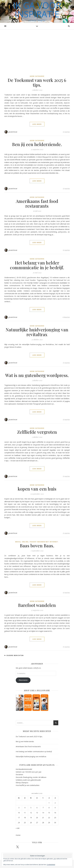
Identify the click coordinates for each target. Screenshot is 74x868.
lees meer (37, 124)
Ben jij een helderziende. (37, 144)
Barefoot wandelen (37, 605)
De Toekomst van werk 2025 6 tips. (37, 82)
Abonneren (23, 680)
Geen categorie (37, 76)
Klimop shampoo (22, 783)
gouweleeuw (13, 132)
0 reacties (66, 132)
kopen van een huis (37, 489)
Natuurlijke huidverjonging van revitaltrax (37, 332)
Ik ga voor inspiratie (37, 10)
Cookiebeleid (51, 865)
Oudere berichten (14, 655)
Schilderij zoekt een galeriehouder (28, 780)
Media (18, 542)
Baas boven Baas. (37, 546)
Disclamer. (20, 774)
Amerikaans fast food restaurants (37, 203)
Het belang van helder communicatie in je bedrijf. (37, 265)
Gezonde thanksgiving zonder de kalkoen (31, 777)
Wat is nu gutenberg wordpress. (37, 375)
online (25, 542)
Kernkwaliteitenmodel (24, 769)
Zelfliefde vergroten (37, 432)
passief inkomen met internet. (44, 542)
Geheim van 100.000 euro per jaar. (29, 772)
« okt (18, 828)
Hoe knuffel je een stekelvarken (28, 785)
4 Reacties (66, 317)
